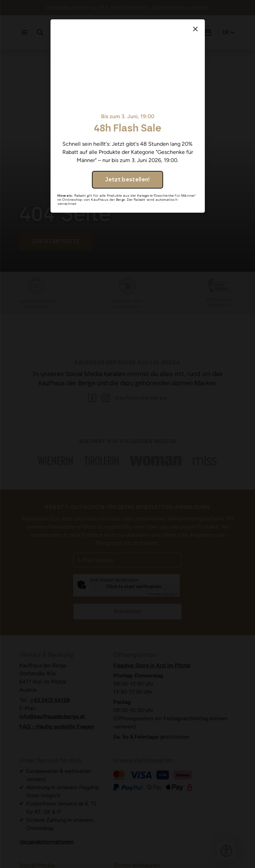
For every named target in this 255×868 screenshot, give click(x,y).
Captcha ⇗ (163, 594)
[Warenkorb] (208, 32)
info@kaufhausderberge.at (52, 716)
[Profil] (177, 32)
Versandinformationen (46, 842)
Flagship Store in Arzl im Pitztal (152, 665)
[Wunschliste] (192, 32)
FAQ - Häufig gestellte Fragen (57, 727)
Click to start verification (134, 587)
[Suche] (40, 32)
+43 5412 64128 (50, 700)
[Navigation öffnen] (24, 32)
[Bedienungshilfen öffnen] (226, 851)
